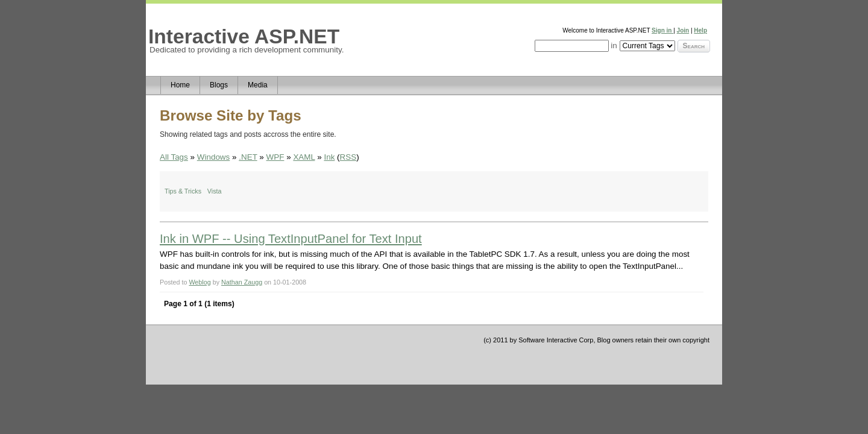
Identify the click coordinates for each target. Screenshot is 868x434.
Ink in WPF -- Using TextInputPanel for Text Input (291, 239)
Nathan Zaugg (242, 282)
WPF (275, 157)
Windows (214, 157)
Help (700, 30)
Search (694, 46)
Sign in (662, 30)
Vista (215, 191)
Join (683, 30)
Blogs (219, 85)
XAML (304, 157)
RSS (348, 157)
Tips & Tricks (183, 191)
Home (180, 85)
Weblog (200, 282)
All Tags (174, 157)
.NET (248, 157)
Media (258, 85)
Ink (329, 157)
